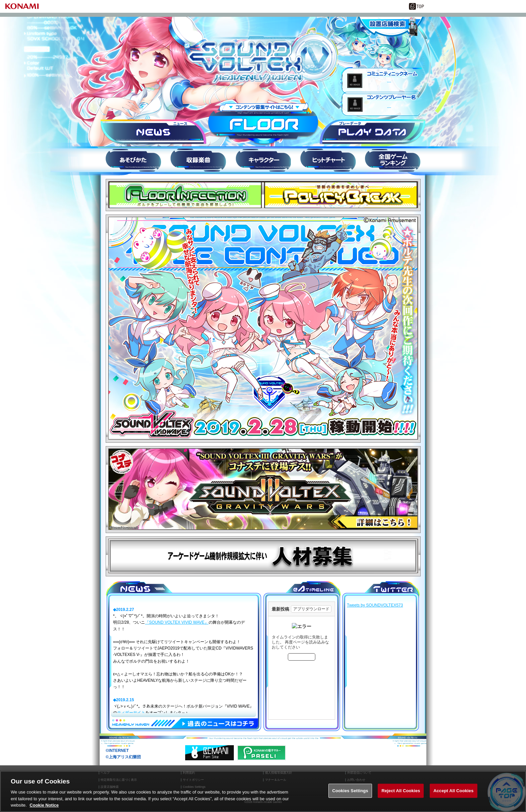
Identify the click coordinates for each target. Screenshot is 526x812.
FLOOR (263, 124)
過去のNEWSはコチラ (218, 724)
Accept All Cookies (454, 795)
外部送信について (359, 773)
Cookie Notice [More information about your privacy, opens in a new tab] (44, 809)
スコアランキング (393, 160)
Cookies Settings (350, 795)
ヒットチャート (328, 160)
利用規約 (189, 773)
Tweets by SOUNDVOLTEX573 (375, 605)
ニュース (153, 132)
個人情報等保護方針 (279, 773)
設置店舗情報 (390, 27)
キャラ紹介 (263, 160)
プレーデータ (373, 132)
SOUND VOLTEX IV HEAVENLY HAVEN (263, 58)
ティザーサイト (131, 713)
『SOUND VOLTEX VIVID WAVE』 (177, 622)
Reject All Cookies (401, 795)
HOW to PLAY (133, 160)
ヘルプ (105, 773)
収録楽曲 (198, 160)
